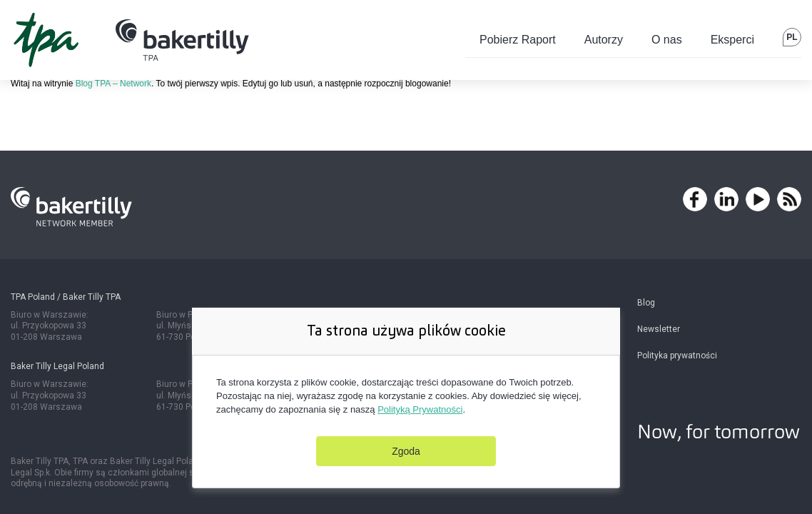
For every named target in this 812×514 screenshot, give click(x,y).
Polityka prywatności (677, 356)
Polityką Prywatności (420, 409)
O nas (667, 40)
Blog (646, 303)
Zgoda (406, 451)
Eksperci (732, 40)
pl (792, 37)
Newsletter (659, 329)
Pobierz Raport (518, 40)
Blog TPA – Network (113, 84)
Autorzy (604, 40)
